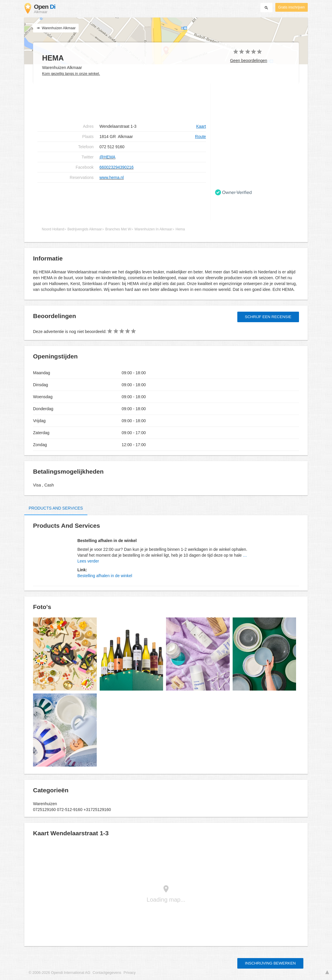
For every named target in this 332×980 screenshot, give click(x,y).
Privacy (130, 973)
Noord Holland (53, 229)
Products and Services (56, 508)
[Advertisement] (122, 103)
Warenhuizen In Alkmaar (153, 229)
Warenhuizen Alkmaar (56, 28)
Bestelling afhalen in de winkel (105, 576)
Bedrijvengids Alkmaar (85, 229)
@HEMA (107, 157)
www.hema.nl (111, 177)
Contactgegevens (107, 973)
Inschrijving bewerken (270, 963)
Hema (180, 229)
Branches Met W (118, 229)
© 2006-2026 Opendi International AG (59, 973)
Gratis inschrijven (292, 7)
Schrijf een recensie (268, 317)
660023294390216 (116, 167)
